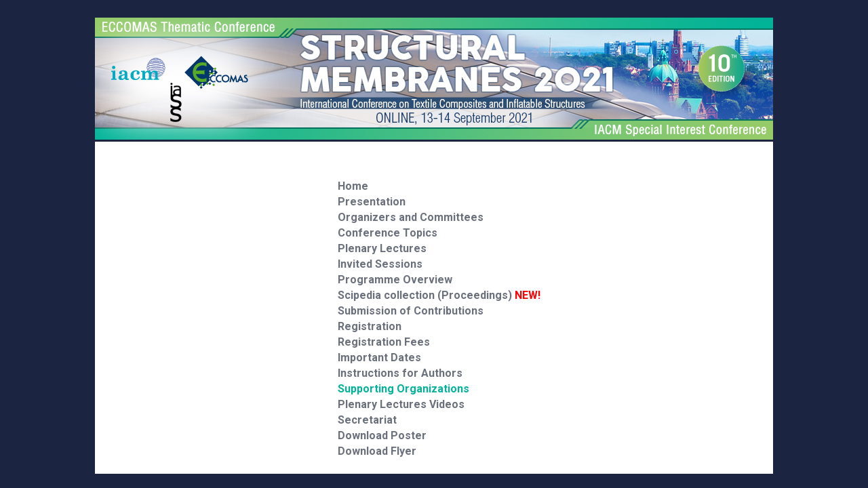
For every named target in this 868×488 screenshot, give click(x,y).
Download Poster (382, 435)
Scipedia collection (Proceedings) (439, 295)
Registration (370, 326)
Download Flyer (377, 451)
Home (353, 186)
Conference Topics (388, 233)
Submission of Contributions (411, 311)
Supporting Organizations (403, 389)
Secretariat (367, 420)
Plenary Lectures (382, 248)
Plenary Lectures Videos (401, 404)
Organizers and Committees (411, 217)
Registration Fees (384, 342)
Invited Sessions (380, 264)
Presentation (372, 202)
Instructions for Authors (400, 373)
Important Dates (379, 358)
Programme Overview (395, 280)
